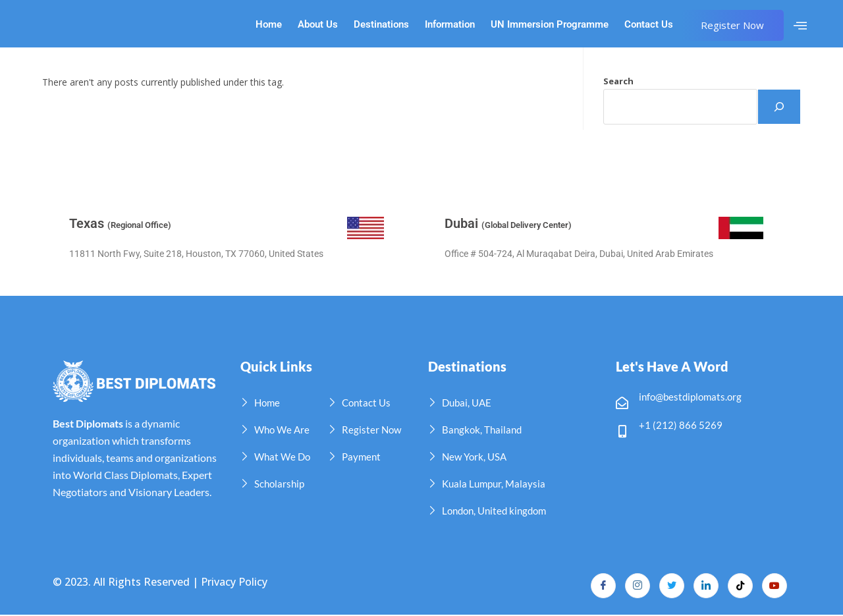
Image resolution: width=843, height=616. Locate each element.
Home (269, 25)
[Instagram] (632, 586)
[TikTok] (738, 586)
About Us (318, 25)
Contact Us (649, 25)
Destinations (381, 25)
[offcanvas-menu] (800, 26)
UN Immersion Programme (550, 25)
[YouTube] (774, 586)
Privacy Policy (234, 582)
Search (618, 81)
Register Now (732, 25)
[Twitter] (667, 586)
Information (450, 25)
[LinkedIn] (703, 586)
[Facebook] (596, 586)
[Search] (779, 107)
